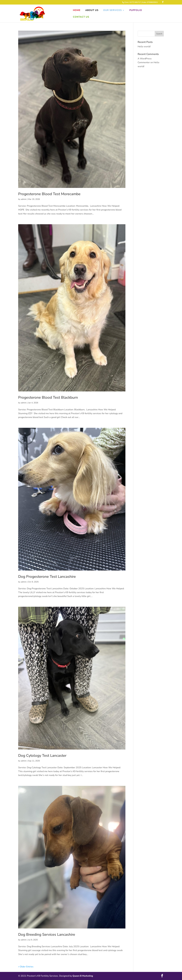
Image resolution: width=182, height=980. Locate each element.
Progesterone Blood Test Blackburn (48, 397)
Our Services (112, 11)
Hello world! (144, 47)
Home (77, 11)
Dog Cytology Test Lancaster (42, 756)
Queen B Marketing (83, 976)
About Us (92, 11)
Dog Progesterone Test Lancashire (47, 577)
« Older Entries (26, 967)
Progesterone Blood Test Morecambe (49, 194)
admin (24, 199)
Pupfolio (136, 11)
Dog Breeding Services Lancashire (47, 935)
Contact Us (81, 17)
